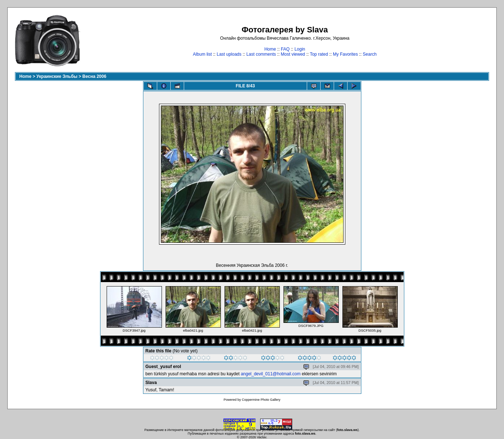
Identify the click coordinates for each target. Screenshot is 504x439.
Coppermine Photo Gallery (261, 400)
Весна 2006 (94, 76)
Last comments (261, 54)
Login (300, 49)
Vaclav (262, 437)
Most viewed (293, 54)
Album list (202, 54)
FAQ (285, 49)
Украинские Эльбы (57, 76)
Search (370, 54)
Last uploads (229, 54)
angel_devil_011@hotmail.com (271, 374)
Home (270, 49)
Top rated (319, 54)
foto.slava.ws (347, 430)
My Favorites (346, 54)
